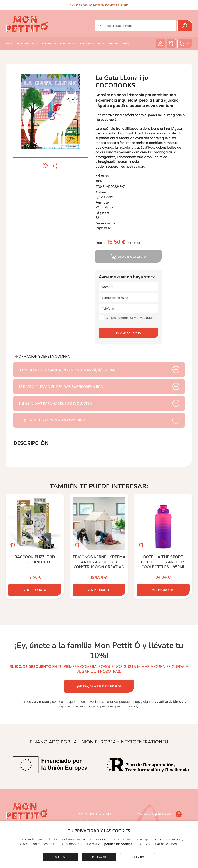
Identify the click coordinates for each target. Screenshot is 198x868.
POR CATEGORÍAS (27, 44)
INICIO (10, 44)
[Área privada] (160, 44)
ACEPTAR (61, 857)
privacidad (144, 318)
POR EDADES (49, 44)
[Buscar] (185, 26)
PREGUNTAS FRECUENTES (98, 814)
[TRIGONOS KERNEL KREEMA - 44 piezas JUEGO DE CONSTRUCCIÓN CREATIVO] (99, 546)
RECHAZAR (99, 857)
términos (127, 318)
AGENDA (114, 44)
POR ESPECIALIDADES (92, 44)
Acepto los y (129, 318)
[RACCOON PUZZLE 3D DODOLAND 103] (35, 546)
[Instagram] (179, 814)
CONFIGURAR (137, 857)
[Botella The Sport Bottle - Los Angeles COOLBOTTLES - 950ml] (163, 546)
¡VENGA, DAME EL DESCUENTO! (99, 686)
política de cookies (118, 844)
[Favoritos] (171, 44)
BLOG (126, 44)
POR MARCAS (68, 44)
